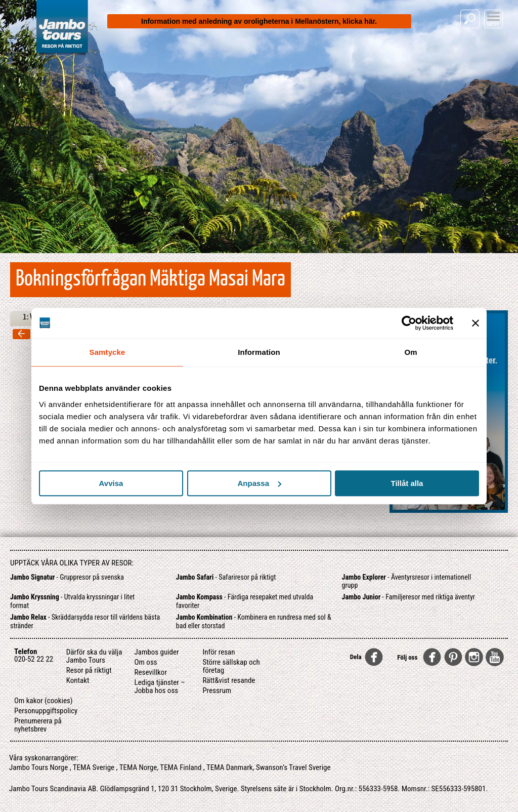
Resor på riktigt (89, 670)
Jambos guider (157, 652)
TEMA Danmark (230, 767)
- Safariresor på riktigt (226, 577)
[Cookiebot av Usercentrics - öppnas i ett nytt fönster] (409, 323)
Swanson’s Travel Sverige (293, 767)
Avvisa (111, 483)
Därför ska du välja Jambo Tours (94, 656)
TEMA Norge (138, 767)
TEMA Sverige (94, 767)
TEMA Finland (181, 767)
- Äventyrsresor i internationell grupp (407, 581)
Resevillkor (151, 672)
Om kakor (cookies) (44, 701)
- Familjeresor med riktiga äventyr (408, 597)
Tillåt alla (407, 483)
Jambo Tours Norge (38, 767)
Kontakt (78, 680)
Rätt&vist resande (229, 680)
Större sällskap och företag (231, 666)
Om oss (146, 662)
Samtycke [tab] (107, 352)
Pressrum (217, 691)
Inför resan (219, 652)
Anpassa (259, 483)
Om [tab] (411, 352)
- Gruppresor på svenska (67, 577)
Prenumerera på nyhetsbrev (38, 725)
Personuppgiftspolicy (46, 711)
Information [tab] (259, 352)
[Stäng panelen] (476, 323)
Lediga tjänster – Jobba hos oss (160, 686)
